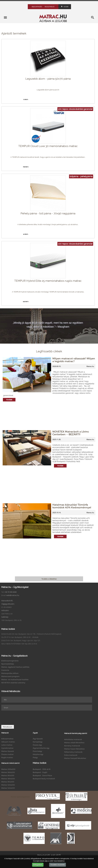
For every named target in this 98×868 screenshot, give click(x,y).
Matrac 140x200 (8, 788)
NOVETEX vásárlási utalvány (13, 683)
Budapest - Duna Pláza (42, 775)
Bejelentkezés (37, 7)
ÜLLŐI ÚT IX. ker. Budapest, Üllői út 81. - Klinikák (20, 637)
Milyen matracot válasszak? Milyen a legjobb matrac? (74, 360)
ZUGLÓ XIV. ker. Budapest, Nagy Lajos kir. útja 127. (21, 640)
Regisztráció (50, 7)
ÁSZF (58, 855)
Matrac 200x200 (8, 769)
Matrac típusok (8, 751)
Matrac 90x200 (8, 782)
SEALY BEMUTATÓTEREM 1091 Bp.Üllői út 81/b (19, 644)
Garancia (5, 670)
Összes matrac (7, 754)
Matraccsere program (10, 676)
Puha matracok (71, 755)
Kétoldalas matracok (73, 739)
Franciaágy (37, 751)
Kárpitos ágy (38, 754)
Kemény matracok (72, 746)
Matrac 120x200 (8, 785)
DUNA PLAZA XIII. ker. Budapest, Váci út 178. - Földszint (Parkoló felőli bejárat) (31, 634)
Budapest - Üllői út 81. (42, 769)
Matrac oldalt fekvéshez (74, 743)
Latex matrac (7, 745)
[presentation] (21, 718)
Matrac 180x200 (8, 779)
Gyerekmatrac (7, 748)
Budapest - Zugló (40, 772)
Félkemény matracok (73, 752)
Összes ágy (37, 745)
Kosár (65, 7)
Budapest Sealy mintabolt (44, 779)
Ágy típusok (38, 739)
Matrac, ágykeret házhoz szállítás (15, 667)
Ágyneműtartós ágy (41, 748)
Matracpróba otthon (10, 673)
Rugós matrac (7, 757)
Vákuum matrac (8, 742)
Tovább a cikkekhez (49, 579)
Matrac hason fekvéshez (74, 749)
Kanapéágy (38, 742)
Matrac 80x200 (8, 775)
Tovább (9, 400)
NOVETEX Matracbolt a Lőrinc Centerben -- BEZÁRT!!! (71, 433)
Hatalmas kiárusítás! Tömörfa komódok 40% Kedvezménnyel (72, 506)
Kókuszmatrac (7, 739)
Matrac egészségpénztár (20, 797)
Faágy (35, 757)
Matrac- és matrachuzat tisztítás (15, 679)
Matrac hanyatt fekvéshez (75, 758)
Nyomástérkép (8, 664)
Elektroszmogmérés (10, 661)
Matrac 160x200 (8, 772)
